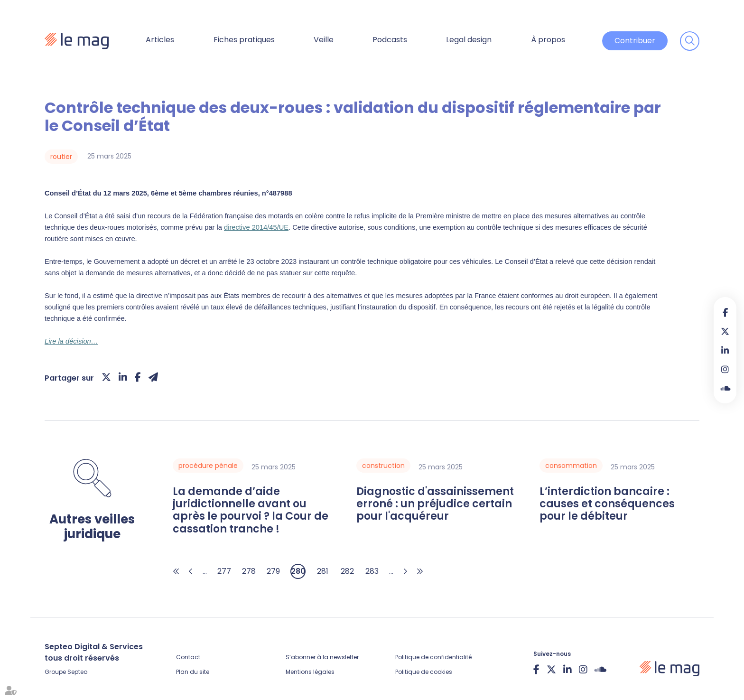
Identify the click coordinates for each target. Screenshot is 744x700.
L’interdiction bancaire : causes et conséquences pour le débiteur (607, 504)
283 (372, 571)
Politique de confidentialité (433, 657)
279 (273, 571)
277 (224, 571)
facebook (725, 312)
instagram (725, 369)
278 (249, 571)
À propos (548, 40)
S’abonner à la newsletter (322, 657)
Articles (160, 40)
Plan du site (193, 672)
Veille (324, 40)
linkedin (725, 350)
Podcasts (390, 40)
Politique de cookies (424, 672)
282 (347, 571)
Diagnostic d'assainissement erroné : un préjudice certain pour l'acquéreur (435, 504)
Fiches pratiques (244, 40)
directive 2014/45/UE (256, 227)
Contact (188, 657)
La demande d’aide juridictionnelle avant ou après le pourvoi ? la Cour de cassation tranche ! (251, 511)
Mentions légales (310, 672)
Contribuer (635, 41)
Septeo (77, 672)
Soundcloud (725, 388)
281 (323, 571)
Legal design (469, 40)
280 (298, 571)
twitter (725, 331)
